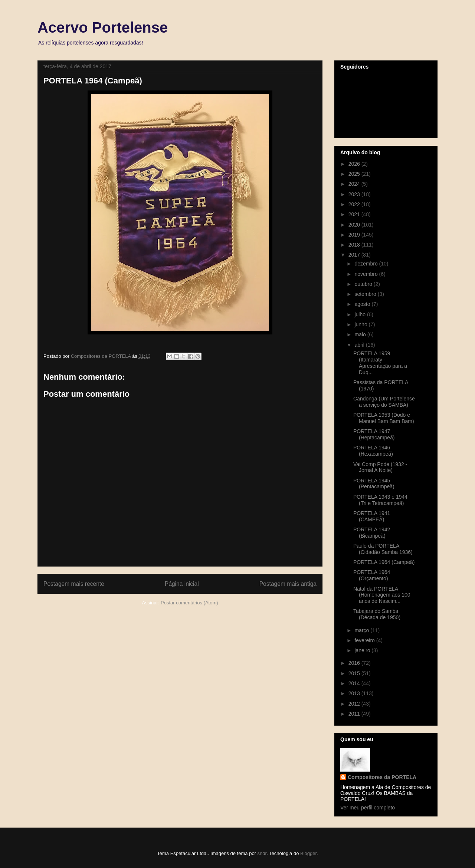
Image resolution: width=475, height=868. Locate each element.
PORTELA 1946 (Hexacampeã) (373, 451)
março (362, 630)
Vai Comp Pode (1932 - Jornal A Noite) (380, 467)
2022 (355, 204)
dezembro (367, 264)
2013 (355, 693)
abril (360, 345)
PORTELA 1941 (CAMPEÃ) (372, 516)
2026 (355, 164)
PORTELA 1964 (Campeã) (384, 562)
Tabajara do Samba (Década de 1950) (377, 614)
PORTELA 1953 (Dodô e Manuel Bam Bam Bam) (384, 418)
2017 (355, 255)
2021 (355, 214)
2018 (355, 245)
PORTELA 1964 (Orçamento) (372, 575)
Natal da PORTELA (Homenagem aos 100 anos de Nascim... (382, 595)
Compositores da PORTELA (382, 777)
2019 (355, 235)
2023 (355, 194)
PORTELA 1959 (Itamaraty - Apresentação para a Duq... (380, 363)
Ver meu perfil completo (368, 808)
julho (361, 314)
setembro (366, 294)
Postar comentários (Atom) (189, 603)
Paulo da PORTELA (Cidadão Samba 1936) (383, 549)
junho (361, 324)
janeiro (363, 650)
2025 (355, 174)
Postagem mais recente (74, 584)
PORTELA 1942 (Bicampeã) (372, 533)
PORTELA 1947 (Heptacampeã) (374, 434)
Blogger (308, 853)
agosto (363, 304)
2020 (355, 225)
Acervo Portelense (103, 27)
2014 (355, 683)
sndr (262, 853)
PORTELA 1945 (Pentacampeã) (374, 484)
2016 (355, 663)
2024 (355, 184)
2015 (355, 673)
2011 (355, 714)
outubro (364, 284)
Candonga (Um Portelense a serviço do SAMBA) (384, 402)
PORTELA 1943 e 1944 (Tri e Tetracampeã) (380, 500)
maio (361, 334)
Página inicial (182, 584)
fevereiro (365, 640)
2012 (355, 704)
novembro (367, 274)
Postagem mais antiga (288, 584)
